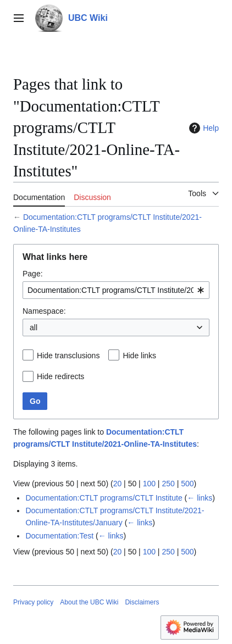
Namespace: (44, 311)
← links (200, 498)
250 (168, 484)
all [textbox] (34, 327)
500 (187, 484)
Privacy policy (33, 602)
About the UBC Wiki (89, 602)
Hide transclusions (68, 356)
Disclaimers (142, 602)
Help (203, 128)
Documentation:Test (59, 536)
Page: (33, 274)
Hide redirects (60, 376)
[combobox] (116, 290)
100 (149, 484)
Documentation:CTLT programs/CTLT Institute (104, 498)
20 (118, 484)
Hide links (139, 356)
